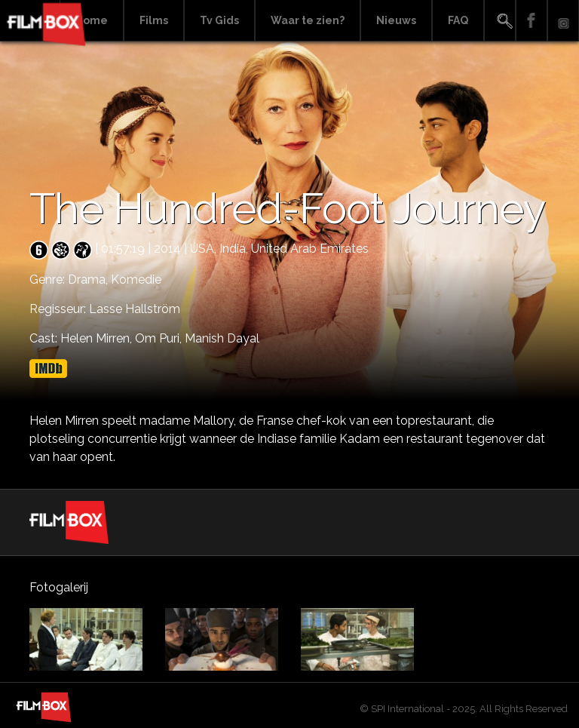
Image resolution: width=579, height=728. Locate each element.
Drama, (89, 280)
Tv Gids (219, 20)
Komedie (136, 280)
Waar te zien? (308, 20)
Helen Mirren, (98, 338)
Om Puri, (160, 338)
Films (154, 20)
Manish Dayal (222, 338)
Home (92, 20)
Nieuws (396, 20)
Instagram (563, 21)
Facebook (532, 21)
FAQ (458, 20)
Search (500, 21)
